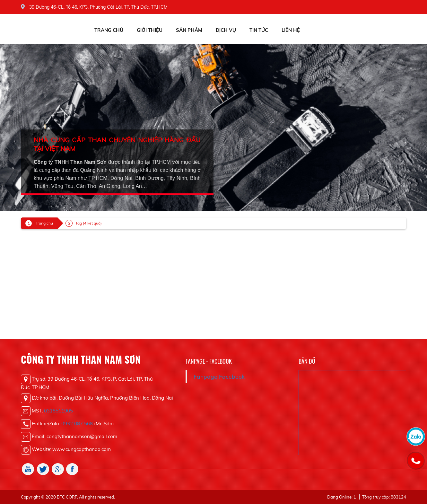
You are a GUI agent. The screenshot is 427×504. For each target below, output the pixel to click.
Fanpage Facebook (219, 376)
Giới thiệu (150, 30)
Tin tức (259, 30)
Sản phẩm (189, 30)
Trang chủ (109, 30)
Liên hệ (291, 30)
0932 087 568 (77, 424)
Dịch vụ (226, 30)
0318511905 (58, 411)
